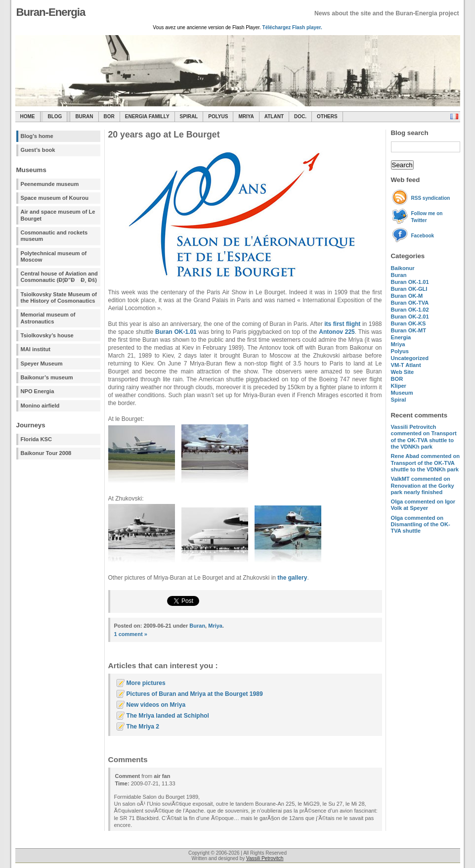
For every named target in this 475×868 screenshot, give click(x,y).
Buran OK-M (407, 296)
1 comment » (131, 634)
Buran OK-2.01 (410, 317)
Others (327, 116)
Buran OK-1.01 (410, 282)
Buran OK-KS (409, 323)
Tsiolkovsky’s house (47, 335)
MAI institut (36, 349)
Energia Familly (147, 116)
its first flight (342, 324)
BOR (109, 116)
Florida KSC (37, 439)
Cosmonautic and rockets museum (54, 236)
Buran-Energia (51, 12)
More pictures (146, 683)
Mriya (246, 116)
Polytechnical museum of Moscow (54, 256)
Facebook (423, 236)
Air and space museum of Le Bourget (58, 215)
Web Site (403, 372)
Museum (402, 393)
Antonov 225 (337, 332)
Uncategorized (410, 358)
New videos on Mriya (156, 705)
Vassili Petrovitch (265, 858)
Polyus (218, 116)
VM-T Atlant (406, 365)
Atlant (274, 116)
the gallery (292, 578)
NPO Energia (38, 391)
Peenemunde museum (50, 184)
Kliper (399, 386)
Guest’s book (38, 150)
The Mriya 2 (143, 727)
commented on (424, 437)
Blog (55, 116)
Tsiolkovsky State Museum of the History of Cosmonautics (59, 297)
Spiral (399, 400)
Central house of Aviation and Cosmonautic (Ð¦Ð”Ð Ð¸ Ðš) (59, 277)
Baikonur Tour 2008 (46, 453)
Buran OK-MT (409, 330)
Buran (84, 116)
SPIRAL (189, 116)
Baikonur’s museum (47, 377)
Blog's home (37, 136)
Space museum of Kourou (55, 198)
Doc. (300, 116)
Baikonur (403, 268)
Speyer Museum (42, 364)
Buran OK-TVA (410, 303)
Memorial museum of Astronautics (48, 318)
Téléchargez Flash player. (292, 27)
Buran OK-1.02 (410, 310)
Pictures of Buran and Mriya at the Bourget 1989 (195, 694)
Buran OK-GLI (409, 289)
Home (28, 116)
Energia (401, 337)
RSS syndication (431, 198)
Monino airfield (40, 406)
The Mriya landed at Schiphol (168, 716)
